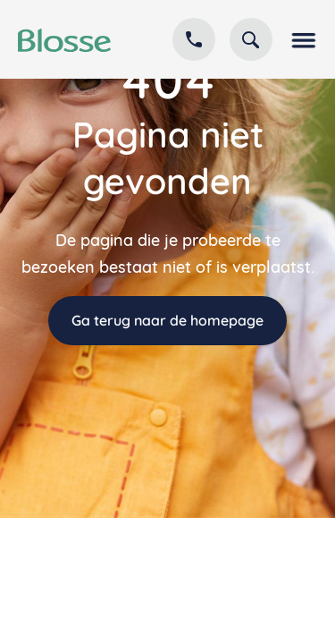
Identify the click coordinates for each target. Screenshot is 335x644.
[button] (302, 39)
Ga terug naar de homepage (167, 320)
